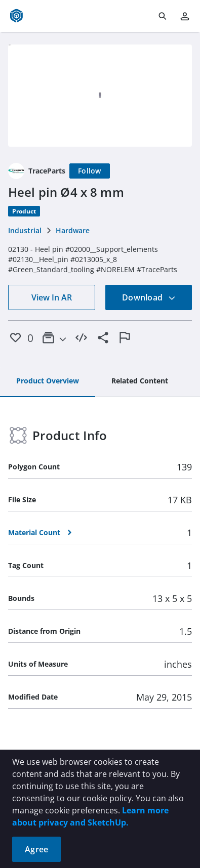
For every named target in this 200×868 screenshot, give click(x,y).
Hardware (73, 230)
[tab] (48, 381)
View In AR (52, 297)
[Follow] (90, 171)
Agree (36, 849)
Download (149, 297)
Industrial (25, 230)
